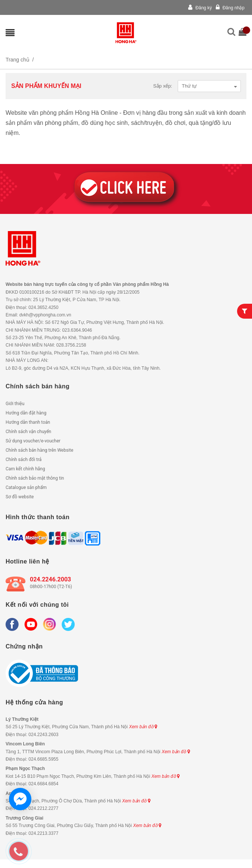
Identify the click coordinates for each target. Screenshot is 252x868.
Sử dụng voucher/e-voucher (33, 441)
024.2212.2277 (43, 808)
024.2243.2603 (43, 735)
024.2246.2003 (50, 579)
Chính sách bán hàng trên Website (39, 450)
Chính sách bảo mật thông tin (35, 478)
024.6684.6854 (43, 784)
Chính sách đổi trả (24, 460)
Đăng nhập (230, 8)
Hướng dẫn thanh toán (28, 422)
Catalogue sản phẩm (26, 487)
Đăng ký (200, 8)
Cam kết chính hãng (25, 469)
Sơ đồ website (20, 497)
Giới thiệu (15, 404)
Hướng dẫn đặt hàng (26, 413)
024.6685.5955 (43, 759)
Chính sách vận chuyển (28, 432)
